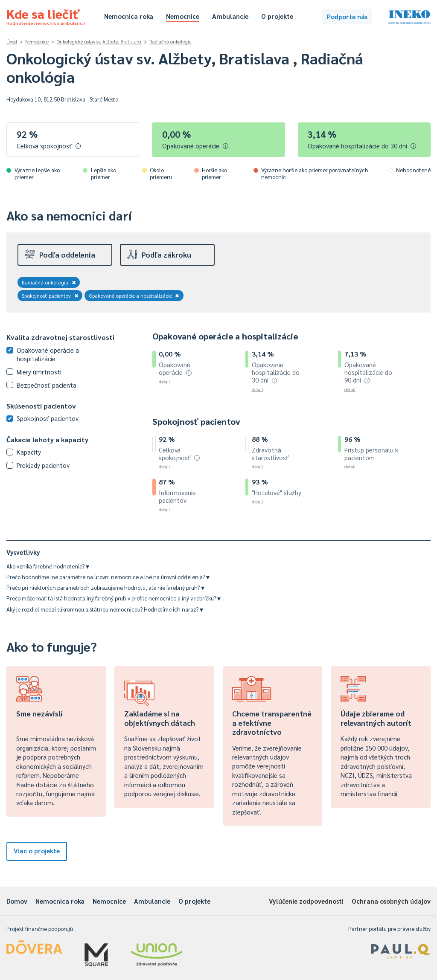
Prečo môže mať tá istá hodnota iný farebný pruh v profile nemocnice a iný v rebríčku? (114, 598)
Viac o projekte (37, 851)
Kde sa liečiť (46, 15)
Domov (17, 901)
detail (164, 381)
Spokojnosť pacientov (50, 296)
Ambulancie (230, 16)
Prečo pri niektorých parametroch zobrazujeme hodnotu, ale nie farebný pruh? (105, 587)
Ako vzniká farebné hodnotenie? (48, 566)
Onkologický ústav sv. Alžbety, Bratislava (100, 42)
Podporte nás (347, 16)
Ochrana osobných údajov (391, 901)
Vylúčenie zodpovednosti (306, 901)
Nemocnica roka (129, 16)
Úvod (12, 42)
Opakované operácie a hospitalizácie (134, 296)
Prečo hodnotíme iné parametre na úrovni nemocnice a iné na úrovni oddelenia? (108, 577)
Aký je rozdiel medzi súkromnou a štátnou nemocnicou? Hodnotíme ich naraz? (105, 609)
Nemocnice (183, 16)
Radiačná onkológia (170, 42)
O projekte (277, 16)
